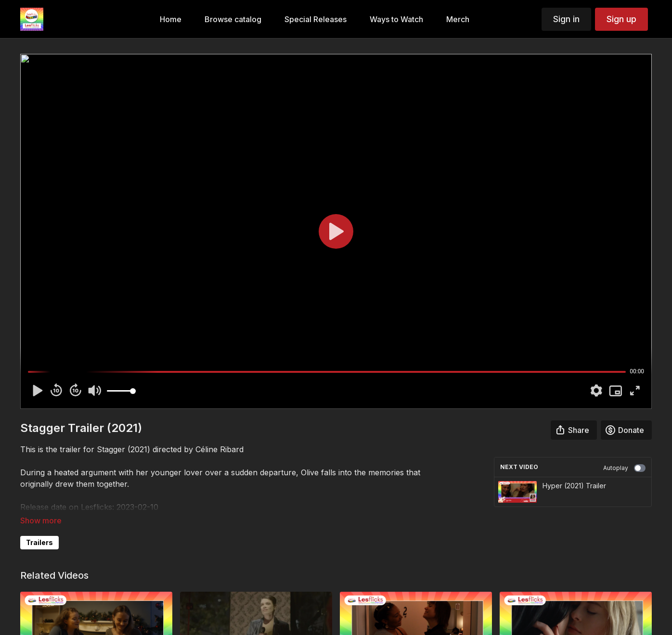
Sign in (566, 19)
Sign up (621, 19)
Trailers (39, 542)
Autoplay (624, 468)
